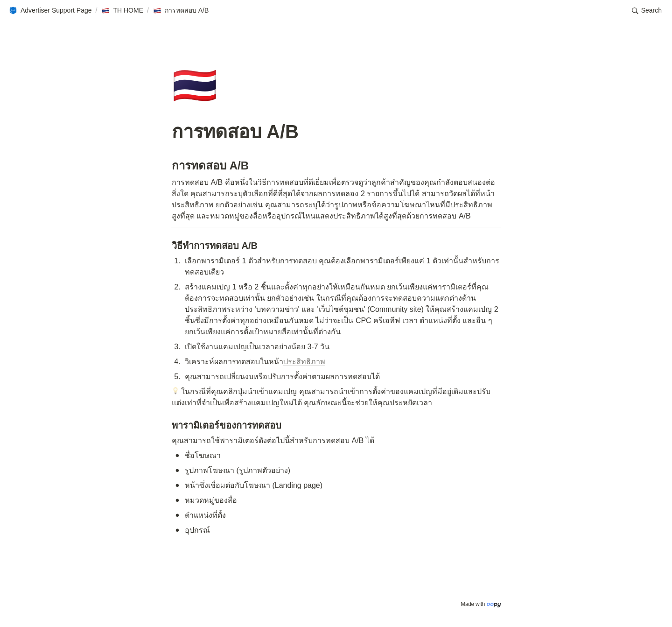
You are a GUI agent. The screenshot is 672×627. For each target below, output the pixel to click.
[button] (50, 11)
